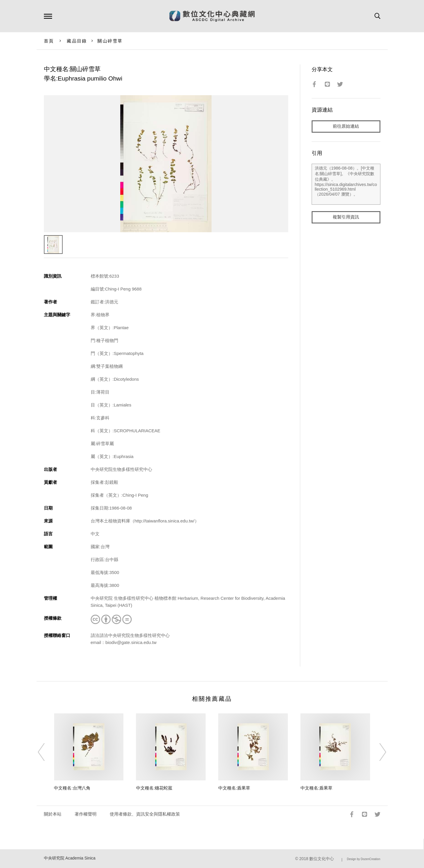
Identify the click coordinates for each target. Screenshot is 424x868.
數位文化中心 (322, 859)
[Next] (377, 752)
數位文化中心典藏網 (212, 16)
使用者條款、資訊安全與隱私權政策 (145, 814)
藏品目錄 (77, 41)
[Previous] (47, 752)
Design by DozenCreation (364, 859)
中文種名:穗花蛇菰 (154, 788)
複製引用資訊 (346, 217)
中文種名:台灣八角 (72, 788)
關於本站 (53, 814)
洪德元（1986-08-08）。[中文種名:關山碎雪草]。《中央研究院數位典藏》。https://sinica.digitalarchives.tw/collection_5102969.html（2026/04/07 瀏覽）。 (346, 184)
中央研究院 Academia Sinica (70, 858)
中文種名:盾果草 (234, 788)
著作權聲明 (86, 814)
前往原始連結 (346, 126)
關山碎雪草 (110, 41)
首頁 (49, 41)
